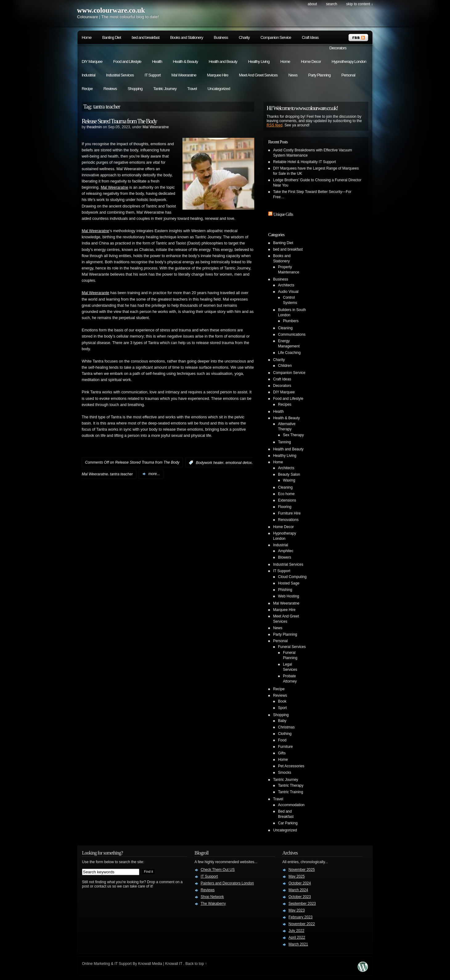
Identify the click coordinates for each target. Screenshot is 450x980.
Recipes (285, 404)
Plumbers (291, 321)
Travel (192, 89)
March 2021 (298, 944)
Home (87, 37)
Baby (282, 721)
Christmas (286, 727)
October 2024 (300, 883)
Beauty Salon (289, 474)
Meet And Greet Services (258, 75)
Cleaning (285, 328)
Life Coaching (289, 353)
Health (157, 62)
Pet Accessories (291, 766)
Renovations (288, 520)
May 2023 (297, 910)
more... (154, 474)
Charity (244, 37)
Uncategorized (219, 89)
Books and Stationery (187, 37)
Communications (292, 334)
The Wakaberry (213, 904)
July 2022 (296, 931)
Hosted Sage (289, 583)
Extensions (287, 500)
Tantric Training (290, 792)
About (312, 4)
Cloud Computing (292, 577)
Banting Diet (112, 37)
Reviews (110, 89)
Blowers (285, 557)
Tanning (284, 442)
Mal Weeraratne (184, 75)
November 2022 (302, 924)
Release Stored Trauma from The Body (119, 121)
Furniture (285, 747)
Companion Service (276, 37)
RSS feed (274, 125)
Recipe (87, 89)
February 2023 (301, 917)
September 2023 (302, 904)
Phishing (285, 590)
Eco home (286, 494)
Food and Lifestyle (127, 62)
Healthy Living (259, 62)
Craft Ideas (310, 37)
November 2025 (302, 870)
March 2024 (298, 890)
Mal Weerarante (95, 293)
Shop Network (212, 897)
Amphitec (286, 551)
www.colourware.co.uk (111, 10)
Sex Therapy (293, 435)
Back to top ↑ (196, 964)
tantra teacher (121, 474)
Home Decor (311, 62)
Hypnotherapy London (349, 62)
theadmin (94, 127)
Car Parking (288, 823)
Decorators (338, 48)
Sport (282, 708)
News (293, 75)
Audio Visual (288, 292)
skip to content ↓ (360, 4)
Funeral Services (292, 647)
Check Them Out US (218, 870)
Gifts (282, 753)
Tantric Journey (165, 89)
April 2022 (297, 937)
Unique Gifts (283, 214)
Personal (348, 75)
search (332, 4)
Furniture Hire (289, 513)
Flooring (285, 507)
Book (282, 701)
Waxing (289, 480)
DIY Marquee (92, 62)
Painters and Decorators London (227, 883)
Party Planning (319, 75)
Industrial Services (120, 75)
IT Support (153, 75)
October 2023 (300, 897)
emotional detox (239, 463)
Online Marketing (96, 964)
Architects (286, 285)
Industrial (88, 75)
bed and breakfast (145, 37)
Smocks (285, 773)
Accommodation (291, 805)
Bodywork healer (210, 463)
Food (282, 740)
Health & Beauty (185, 62)
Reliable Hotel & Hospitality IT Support (305, 162)
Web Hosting (288, 596)
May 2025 (297, 876)
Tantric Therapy (291, 785)
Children (285, 366)
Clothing (285, 734)
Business (221, 37)
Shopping (135, 89)
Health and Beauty (223, 62)
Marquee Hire (218, 75)
